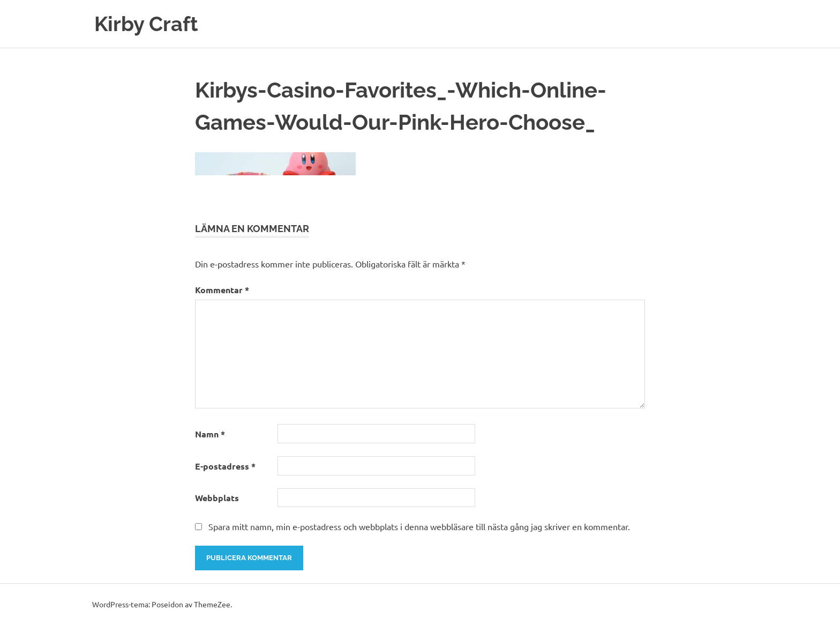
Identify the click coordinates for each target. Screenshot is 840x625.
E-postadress (225, 466)
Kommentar (222, 290)
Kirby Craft (146, 24)
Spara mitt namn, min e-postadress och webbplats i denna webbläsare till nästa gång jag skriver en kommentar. (419, 526)
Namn (210, 434)
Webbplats (217, 498)
